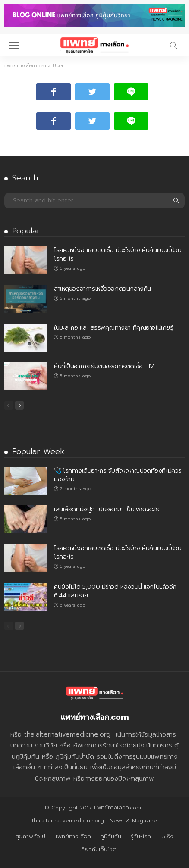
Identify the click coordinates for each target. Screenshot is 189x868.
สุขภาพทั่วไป (30, 836)
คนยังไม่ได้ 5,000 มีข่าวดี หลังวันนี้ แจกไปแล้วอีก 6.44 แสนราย (115, 591)
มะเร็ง (167, 836)
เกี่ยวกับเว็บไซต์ (98, 849)
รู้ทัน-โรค (141, 836)
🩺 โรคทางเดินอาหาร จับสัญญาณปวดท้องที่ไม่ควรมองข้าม (118, 475)
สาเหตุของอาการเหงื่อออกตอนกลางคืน (102, 289)
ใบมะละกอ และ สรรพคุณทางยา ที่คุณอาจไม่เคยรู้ (113, 328)
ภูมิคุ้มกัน (111, 836)
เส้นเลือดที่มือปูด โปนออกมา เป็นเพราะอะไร (107, 509)
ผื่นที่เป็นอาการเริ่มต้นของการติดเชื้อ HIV (104, 366)
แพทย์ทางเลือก (73, 836)
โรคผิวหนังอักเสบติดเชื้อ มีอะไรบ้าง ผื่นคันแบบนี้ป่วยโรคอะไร (118, 254)
